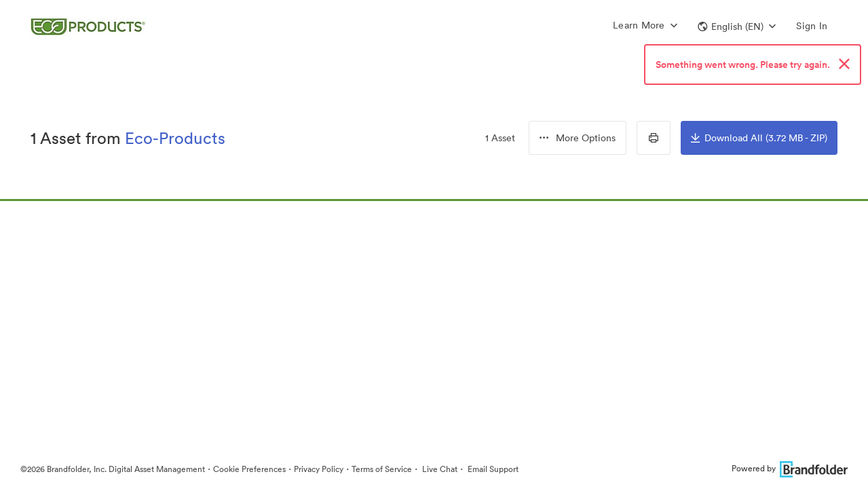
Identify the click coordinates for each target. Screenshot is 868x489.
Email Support (492, 469)
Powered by (790, 468)
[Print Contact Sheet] (654, 138)
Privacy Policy (319, 469)
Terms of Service (382, 469)
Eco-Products (175, 138)
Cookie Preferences (249, 469)
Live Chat (439, 469)
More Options (578, 138)
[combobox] (578, 138)
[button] (737, 26)
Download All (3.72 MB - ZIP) (759, 138)
